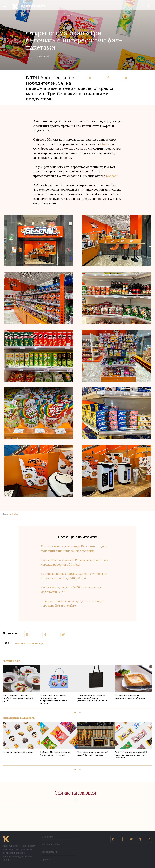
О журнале (47, 837)
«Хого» (105, 144)
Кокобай (112, 176)
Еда (31, 56)
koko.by (14, 514)
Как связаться (49, 852)
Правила (46, 859)
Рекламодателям (51, 844)
